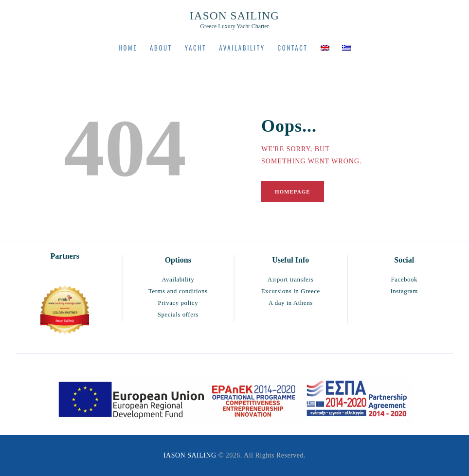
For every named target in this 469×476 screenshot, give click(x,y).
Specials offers (178, 314)
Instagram (404, 291)
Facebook (404, 279)
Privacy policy (178, 303)
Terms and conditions (178, 291)
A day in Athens (291, 303)
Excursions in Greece (291, 291)
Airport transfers (291, 279)
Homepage (293, 192)
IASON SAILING (190, 455)
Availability (178, 279)
